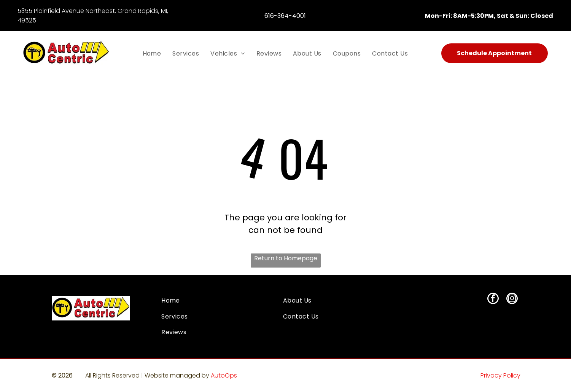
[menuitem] (152, 53)
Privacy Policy (500, 375)
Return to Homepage (286, 258)
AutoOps (224, 375)
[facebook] (493, 299)
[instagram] (512, 299)
